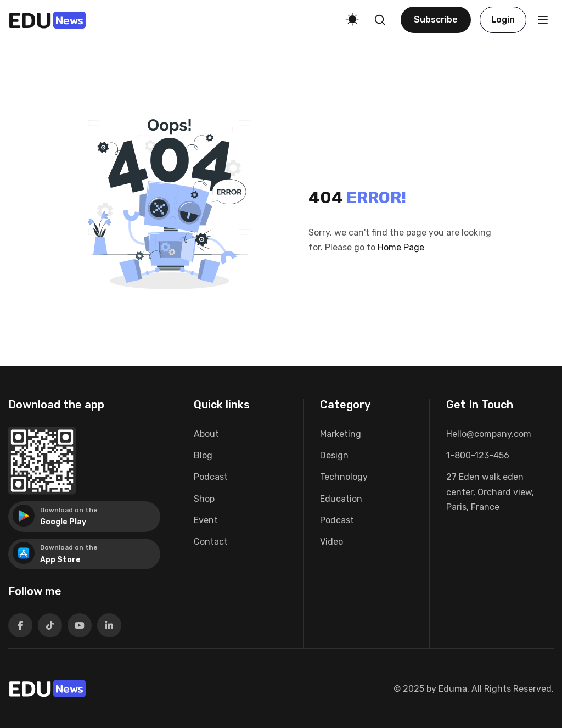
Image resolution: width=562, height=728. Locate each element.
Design (334, 455)
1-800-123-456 (478, 455)
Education (341, 499)
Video (331, 542)
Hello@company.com (489, 434)
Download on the (69, 510)
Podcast (211, 477)
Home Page (401, 247)
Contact (211, 542)
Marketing (341, 434)
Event (206, 520)
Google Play (63, 522)
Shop (204, 499)
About (206, 434)
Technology (344, 477)
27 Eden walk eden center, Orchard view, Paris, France (490, 492)
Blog (203, 455)
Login (503, 19)
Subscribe (436, 19)
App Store (60, 560)
